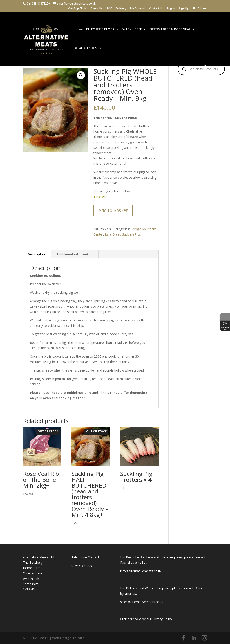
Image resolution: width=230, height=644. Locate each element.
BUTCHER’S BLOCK (100, 29)
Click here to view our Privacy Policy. (146, 619)
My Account (138, 9)
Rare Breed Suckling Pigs (123, 234)
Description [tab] (37, 254)
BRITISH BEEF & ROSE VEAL (170, 29)
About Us (97, 9)
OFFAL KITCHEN (85, 48)
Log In (171, 9)
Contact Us (156, 9)
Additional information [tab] (75, 254)
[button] (81, 75)
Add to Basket (113, 210)
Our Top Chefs (77, 9)
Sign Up (184, 9)
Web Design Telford (68, 638)
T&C (109, 9)
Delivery (121, 9)
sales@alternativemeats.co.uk (142, 602)
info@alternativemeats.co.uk (141, 571)
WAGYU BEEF (132, 29)
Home (78, 29)
